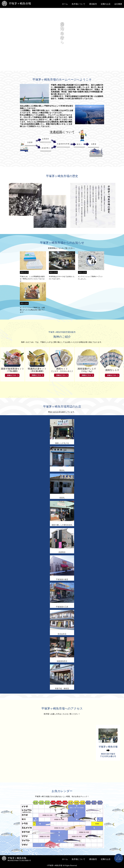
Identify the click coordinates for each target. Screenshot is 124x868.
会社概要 (118, 4)
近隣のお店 (106, 4)
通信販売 (93, 4)
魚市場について (78, 4)
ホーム (65, 4)
